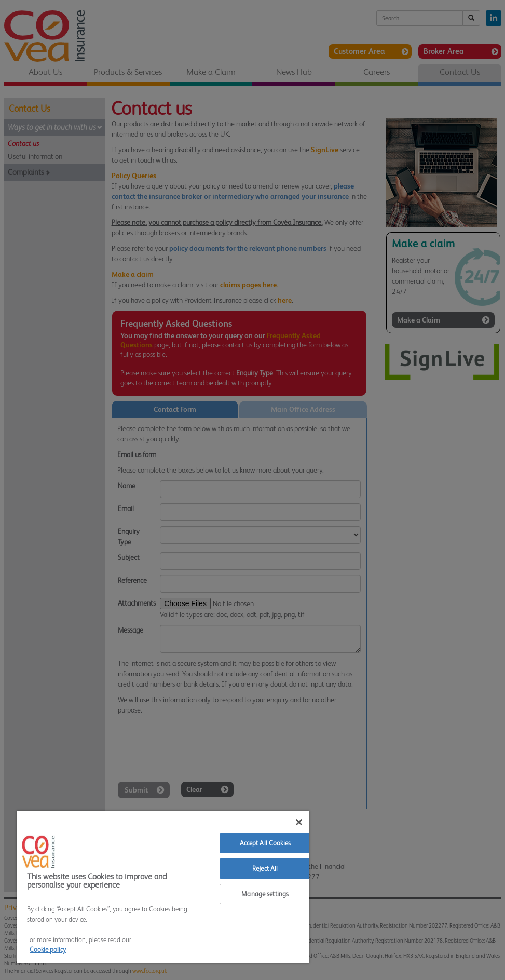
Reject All (265, 869)
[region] (163, 887)
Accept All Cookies (265, 843)
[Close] (299, 822)
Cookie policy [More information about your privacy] (48, 950)
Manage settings (265, 894)
